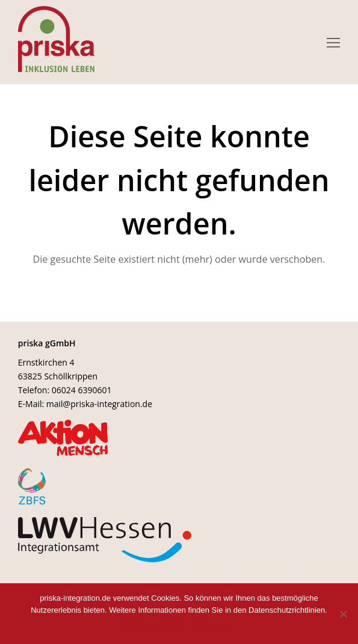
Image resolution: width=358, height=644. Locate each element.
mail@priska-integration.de (99, 404)
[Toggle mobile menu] (333, 42)
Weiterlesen (212, 626)
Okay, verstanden (156, 626)
